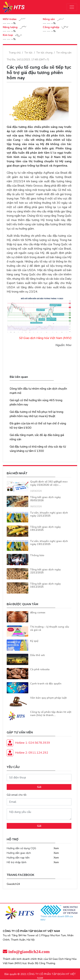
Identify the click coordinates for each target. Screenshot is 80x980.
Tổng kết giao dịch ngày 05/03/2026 (45, 499)
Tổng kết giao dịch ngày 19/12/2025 (45, 529)
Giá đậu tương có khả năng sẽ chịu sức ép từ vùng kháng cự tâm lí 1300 (38, 449)
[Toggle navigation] (72, 7)
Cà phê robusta (40, 669)
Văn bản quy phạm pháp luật (48, 698)
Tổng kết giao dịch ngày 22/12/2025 (45, 571)
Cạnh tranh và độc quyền (46, 684)
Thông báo (37, 555)
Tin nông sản (64, 53)
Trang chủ (15, 53)
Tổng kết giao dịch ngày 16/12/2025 (45, 585)
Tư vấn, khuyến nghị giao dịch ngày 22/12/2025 (49, 514)
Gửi (39, 787)
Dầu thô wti (37, 655)
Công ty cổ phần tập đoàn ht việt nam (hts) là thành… (51, 714)
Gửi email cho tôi (17, 795)
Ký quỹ (34, 641)
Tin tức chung (44, 53)
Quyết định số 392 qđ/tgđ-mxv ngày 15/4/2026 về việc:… (49, 483)
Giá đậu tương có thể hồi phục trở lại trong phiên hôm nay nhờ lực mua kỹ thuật (36, 414)
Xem (56, 848)
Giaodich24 (13, 884)
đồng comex (38, 613)
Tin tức (28, 53)
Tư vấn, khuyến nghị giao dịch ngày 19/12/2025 (49, 543)
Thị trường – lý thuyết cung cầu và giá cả (50, 628)
